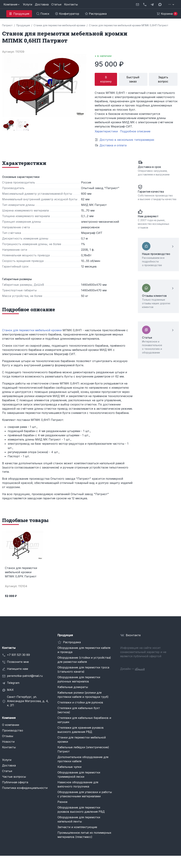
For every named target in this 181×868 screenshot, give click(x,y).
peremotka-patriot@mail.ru (25, 676)
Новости (8, 742)
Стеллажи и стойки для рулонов (80, 702)
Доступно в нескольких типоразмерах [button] (127, 140)
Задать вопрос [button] (163, 79)
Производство (13, 730)
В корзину (106, 79)
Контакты (71, 4)
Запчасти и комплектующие (77, 827)
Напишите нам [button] (17, 669)
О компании (11, 725)
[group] (9, 125)
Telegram (13, 683)
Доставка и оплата (113, 145)
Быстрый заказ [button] (133, 79)
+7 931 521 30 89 (18, 655)
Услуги (28, 4)
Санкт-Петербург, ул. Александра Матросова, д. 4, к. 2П (28, 701)
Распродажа (72, 642)
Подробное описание (135, 131)
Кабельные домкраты (73, 687)
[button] (12, 4)
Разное (62, 802)
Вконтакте (133, 635)
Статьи (56, 4)
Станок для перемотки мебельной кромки (32, 330)
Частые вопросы (14, 777)
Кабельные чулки (69, 767)
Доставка (42, 4)
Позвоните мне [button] (18, 662)
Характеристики (106, 131)
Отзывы (8, 736)
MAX (10, 690)
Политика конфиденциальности (25, 788)
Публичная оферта (15, 782)
